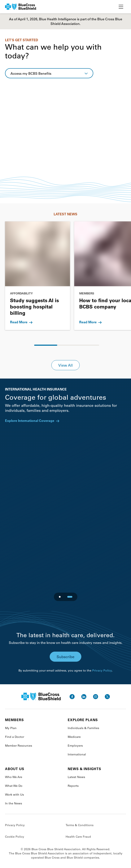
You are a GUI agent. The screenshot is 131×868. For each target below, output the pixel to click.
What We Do (14, 786)
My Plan (11, 728)
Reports (73, 786)
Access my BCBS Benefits (31, 73)
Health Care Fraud (78, 837)
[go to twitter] (107, 697)
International (77, 754)
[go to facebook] (72, 697)
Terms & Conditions (80, 825)
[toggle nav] (121, 7)
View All (65, 365)
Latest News (76, 777)
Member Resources (19, 746)
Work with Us (14, 795)
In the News (14, 803)
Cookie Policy (15, 837)
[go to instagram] (96, 697)
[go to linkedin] (84, 697)
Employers (75, 746)
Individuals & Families (83, 728)
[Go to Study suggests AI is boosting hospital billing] (38, 276)
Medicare (74, 737)
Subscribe (65, 657)
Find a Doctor (15, 737)
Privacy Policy (102, 670)
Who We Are (14, 777)
